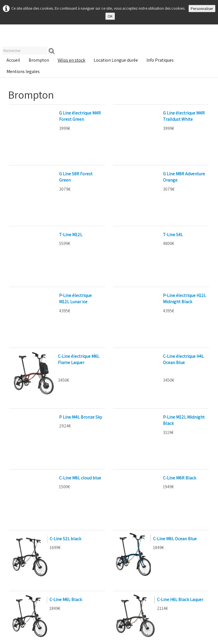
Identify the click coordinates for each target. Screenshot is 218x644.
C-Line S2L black (65, 394)
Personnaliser (202, 9)
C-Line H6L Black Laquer (180, 455)
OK (110, 16)
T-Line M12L (25, 187)
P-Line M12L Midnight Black (144, 321)
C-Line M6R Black (134, 358)
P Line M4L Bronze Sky (35, 321)
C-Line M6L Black (66, 455)
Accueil (13, 60)
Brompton (39, 60)
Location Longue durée (116, 60)
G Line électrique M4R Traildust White (154, 113)
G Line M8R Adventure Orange (146, 150)
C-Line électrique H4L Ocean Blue (149, 260)
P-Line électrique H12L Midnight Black (154, 223)
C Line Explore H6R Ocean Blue (43, 516)
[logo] (9, 37)
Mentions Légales (20, 641)
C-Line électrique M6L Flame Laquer (79, 263)
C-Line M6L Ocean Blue (175, 394)
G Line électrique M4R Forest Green (47, 113)
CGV (97, 636)
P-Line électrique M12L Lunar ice (45, 223)
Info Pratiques (160, 60)
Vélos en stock (71, 60)
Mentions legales (23, 71)
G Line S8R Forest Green (37, 150)
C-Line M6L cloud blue (35, 358)
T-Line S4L (127, 187)
